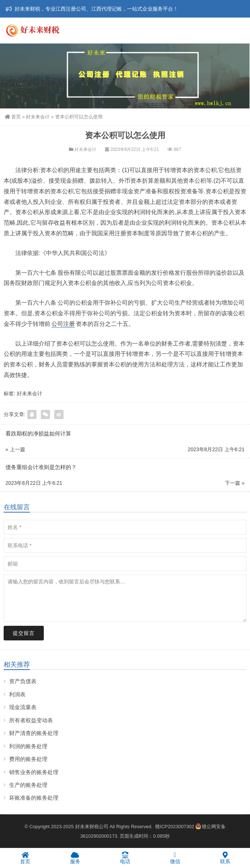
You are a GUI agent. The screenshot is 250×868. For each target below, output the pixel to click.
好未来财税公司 (92, 827)
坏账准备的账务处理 (34, 798)
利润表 (17, 694)
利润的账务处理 (28, 746)
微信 (175, 858)
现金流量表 (23, 707)
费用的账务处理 (28, 759)
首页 (13, 117)
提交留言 (24, 633)
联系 (225, 858)
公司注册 (63, 324)
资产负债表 (23, 681)
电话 (125, 858)
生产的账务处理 (28, 785)
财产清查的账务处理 (34, 733)
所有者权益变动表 (31, 720)
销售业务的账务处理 (34, 772)
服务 (75, 858)
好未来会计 (38, 117)
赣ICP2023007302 (175, 827)
